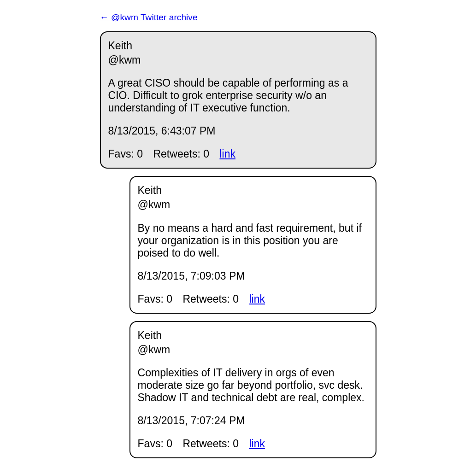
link (227, 154)
